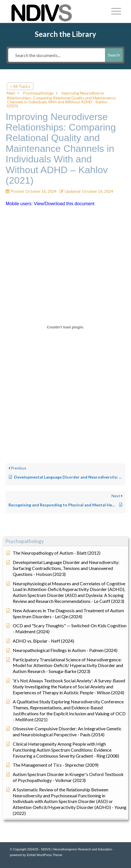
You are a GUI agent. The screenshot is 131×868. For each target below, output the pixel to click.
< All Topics (20, 86)
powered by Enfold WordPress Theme (36, 855)
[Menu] (113, 11)
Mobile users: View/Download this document (50, 204)
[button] (65, 541)
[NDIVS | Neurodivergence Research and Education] (54, 11)
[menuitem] (113, 11)
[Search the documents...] (57, 55)
